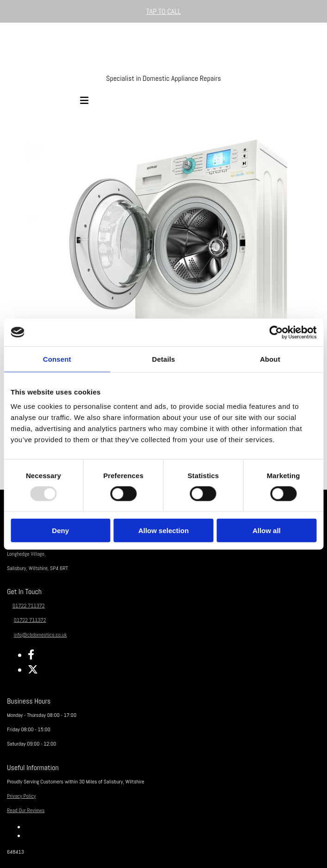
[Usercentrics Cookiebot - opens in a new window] (276, 332)
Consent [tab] (57, 359)
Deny (60, 531)
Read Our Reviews (26, 810)
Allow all (267, 531)
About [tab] (270, 359)
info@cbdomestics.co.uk (40, 635)
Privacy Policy (22, 796)
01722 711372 (29, 606)
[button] (163, 11)
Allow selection (163, 531)
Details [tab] (164, 359)
